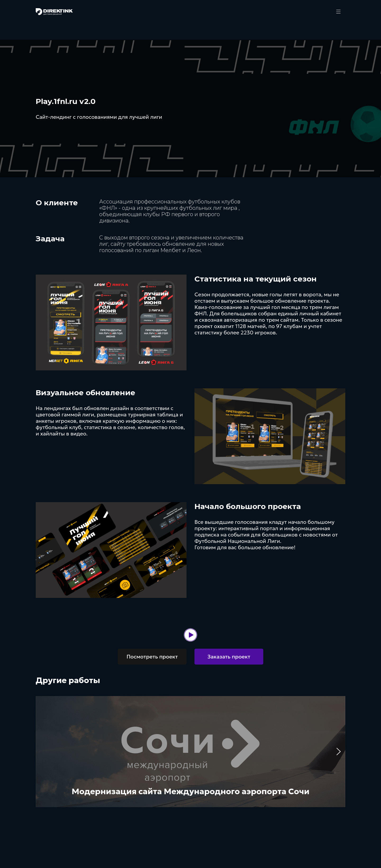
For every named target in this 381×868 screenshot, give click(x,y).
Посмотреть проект (152, 657)
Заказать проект (229, 657)
